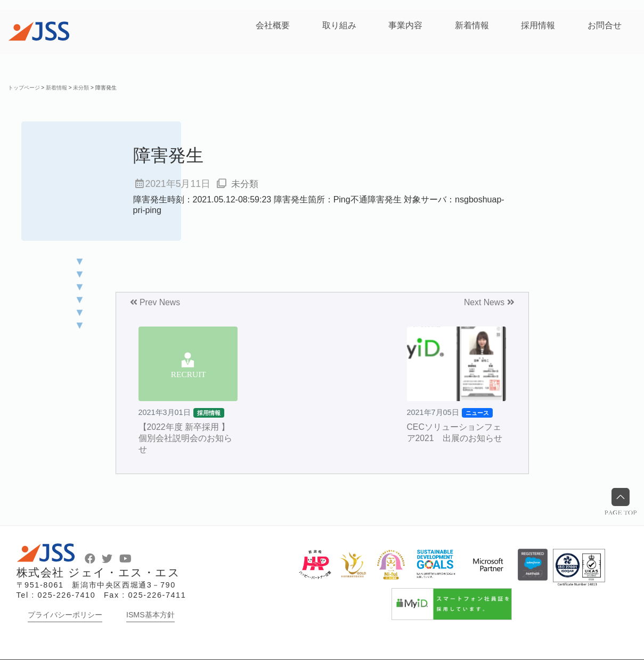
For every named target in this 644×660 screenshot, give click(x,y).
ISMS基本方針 (150, 615)
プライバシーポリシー (65, 615)
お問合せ (605, 25)
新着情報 (472, 25)
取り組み (339, 25)
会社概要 (273, 25)
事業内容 (405, 25)
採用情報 (538, 25)
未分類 (246, 184)
